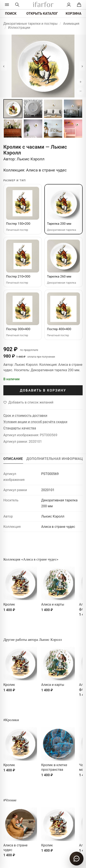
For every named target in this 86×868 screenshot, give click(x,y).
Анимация (71, 24)
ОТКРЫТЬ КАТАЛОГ (42, 14)
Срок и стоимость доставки (25, 416)
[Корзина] (79, 5)
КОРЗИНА (73, 14)
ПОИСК (11, 14)
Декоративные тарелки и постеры (30, 24)
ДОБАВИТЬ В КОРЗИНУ (43, 390)
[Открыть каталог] (7, 5)
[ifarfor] (43, 5)
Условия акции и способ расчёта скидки (35, 422)
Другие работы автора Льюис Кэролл (33, 640)
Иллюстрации (19, 28)
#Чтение (10, 800)
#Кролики (11, 720)
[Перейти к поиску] (17, 5)
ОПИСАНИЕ (13, 459)
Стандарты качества (20, 428)
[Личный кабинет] (69, 5)
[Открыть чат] (77, 859)
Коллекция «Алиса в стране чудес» (31, 559)
